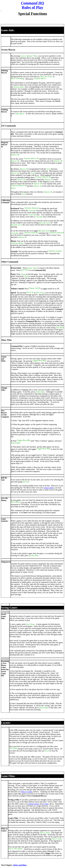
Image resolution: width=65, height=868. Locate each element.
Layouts (46, 804)
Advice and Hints (20, 865)
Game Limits (48, 488)
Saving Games (34, 804)
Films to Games (27, 792)
